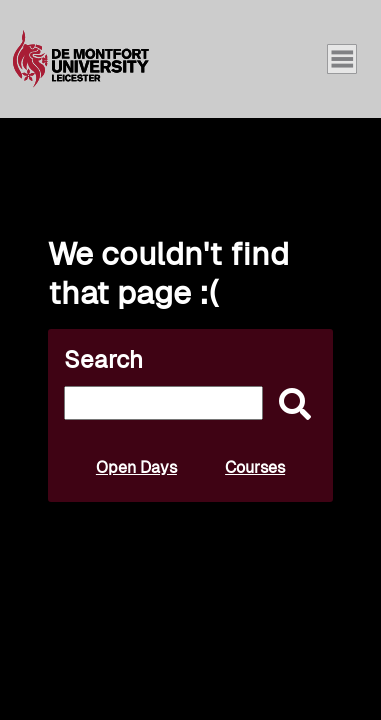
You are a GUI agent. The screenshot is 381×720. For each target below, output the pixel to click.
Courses (255, 467)
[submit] (290, 405)
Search (103, 359)
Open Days (136, 467)
